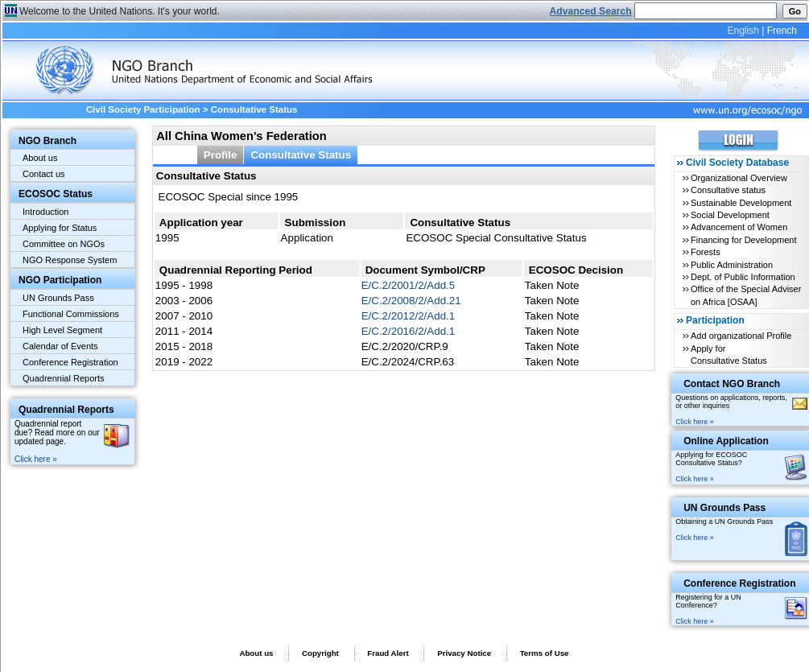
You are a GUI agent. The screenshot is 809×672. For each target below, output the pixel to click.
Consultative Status (301, 155)
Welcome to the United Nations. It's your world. (120, 11)
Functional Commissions (71, 314)
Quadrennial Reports (64, 378)
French (782, 31)
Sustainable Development (741, 203)
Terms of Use (545, 653)
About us (40, 158)
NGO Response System (70, 260)
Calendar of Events (60, 346)
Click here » (36, 459)
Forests (706, 252)
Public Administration (732, 265)
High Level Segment (62, 330)
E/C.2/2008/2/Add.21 (411, 301)
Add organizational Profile (741, 336)
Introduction (45, 212)
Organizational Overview (739, 178)
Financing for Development (743, 240)
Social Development (730, 215)
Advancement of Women (739, 227)
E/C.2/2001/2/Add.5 (409, 285)
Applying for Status (60, 228)
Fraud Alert (388, 653)
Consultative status (728, 190)
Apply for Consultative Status (729, 355)
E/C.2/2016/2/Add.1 (409, 331)
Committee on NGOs (64, 244)
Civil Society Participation (143, 109)
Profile (221, 155)
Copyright (320, 653)
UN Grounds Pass (58, 298)
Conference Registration (70, 362)
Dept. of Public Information (743, 277)
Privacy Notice (464, 653)
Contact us (44, 174)
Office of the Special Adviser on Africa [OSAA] (746, 295)
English (743, 31)
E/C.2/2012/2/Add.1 (409, 316)
